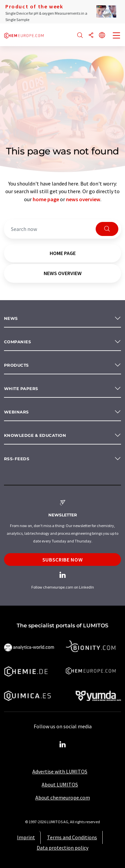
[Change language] (102, 36)
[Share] (91, 36)
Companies (17, 342)
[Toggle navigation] (117, 36)
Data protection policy (62, 848)
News (11, 318)
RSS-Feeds (17, 459)
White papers (21, 389)
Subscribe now (62, 560)
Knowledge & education (35, 435)
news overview (83, 199)
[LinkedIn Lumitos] (63, 745)
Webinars (16, 412)
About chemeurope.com (63, 797)
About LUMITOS (60, 784)
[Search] (80, 36)
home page (46, 199)
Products (16, 365)
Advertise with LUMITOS (60, 771)
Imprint (26, 837)
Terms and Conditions (72, 837)
